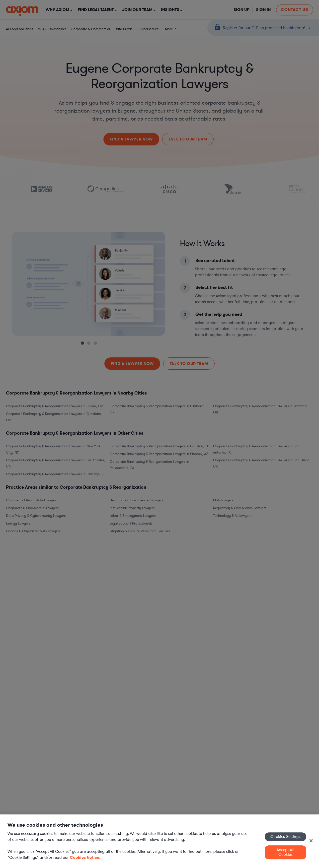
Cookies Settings (285, 837)
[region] (159, 841)
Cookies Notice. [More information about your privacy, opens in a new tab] (85, 857)
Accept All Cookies (285, 852)
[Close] (311, 841)
